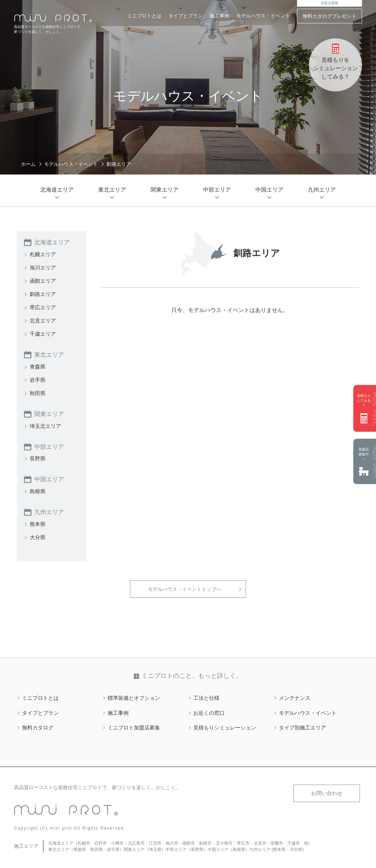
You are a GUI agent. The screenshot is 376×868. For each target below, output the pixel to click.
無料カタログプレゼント (330, 16)
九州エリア (50, 511)
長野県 (38, 457)
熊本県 (38, 522)
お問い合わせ (329, 791)
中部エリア (50, 446)
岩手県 (38, 379)
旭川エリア (44, 267)
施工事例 (219, 16)
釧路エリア (44, 294)
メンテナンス (296, 696)
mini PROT (53, 18)
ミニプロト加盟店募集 (136, 726)
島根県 (38, 490)
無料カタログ (39, 726)
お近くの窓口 (210, 711)
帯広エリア (44, 307)
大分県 (38, 536)
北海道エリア (53, 242)
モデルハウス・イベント (263, 16)
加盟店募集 (330, 3)
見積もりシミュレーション (227, 726)
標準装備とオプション (136, 696)
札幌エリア (44, 254)
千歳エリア (44, 333)
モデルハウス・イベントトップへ (185, 587)
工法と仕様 (207, 696)
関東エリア (50, 413)
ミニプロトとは (144, 16)
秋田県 (38, 392)
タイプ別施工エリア (304, 726)
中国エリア (50, 478)
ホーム (28, 164)
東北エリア (50, 354)
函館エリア (44, 280)
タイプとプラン (186, 16)
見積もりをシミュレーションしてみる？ (335, 68)
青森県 (38, 366)
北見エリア (44, 320)
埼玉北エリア (46, 425)
